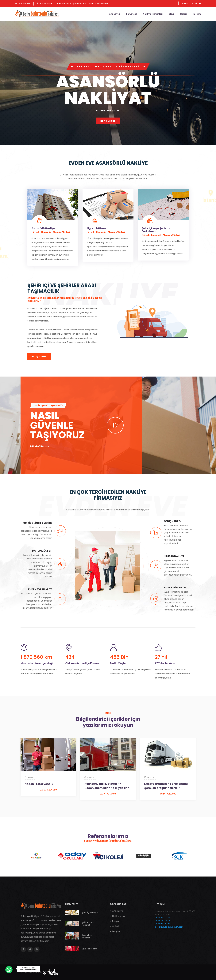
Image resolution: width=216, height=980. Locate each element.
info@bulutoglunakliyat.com (169, 927)
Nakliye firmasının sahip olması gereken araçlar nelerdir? (166, 786)
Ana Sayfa (117, 911)
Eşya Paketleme (90, 949)
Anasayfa (114, 14)
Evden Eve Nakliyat (87, 936)
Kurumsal (131, 14)
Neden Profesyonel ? (39, 784)
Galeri (183, 14)
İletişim (197, 14)
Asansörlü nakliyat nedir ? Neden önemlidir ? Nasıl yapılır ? (107, 786)
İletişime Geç (108, 121)
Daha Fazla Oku (48, 790)
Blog (171, 14)
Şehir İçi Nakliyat (90, 913)
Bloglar (115, 921)
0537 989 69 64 (163, 924)
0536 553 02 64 (163, 917)
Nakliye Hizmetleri (153, 14)
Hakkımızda (117, 916)
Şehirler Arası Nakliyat (88, 924)
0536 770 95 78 (163, 921)
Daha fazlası (39, 446)
